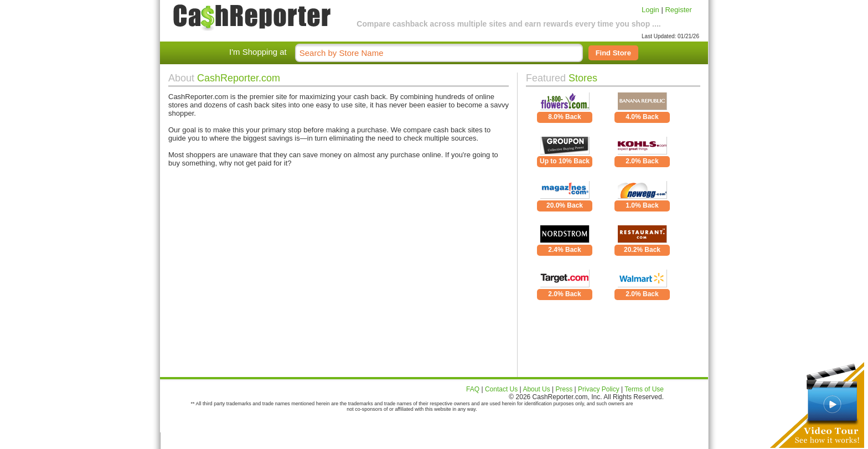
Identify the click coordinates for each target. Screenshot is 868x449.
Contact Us (501, 389)
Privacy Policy (599, 389)
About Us (536, 389)
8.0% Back (564, 117)
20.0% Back (565, 205)
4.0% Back (642, 117)
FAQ (473, 389)
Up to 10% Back (565, 161)
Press (564, 389)
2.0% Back (642, 161)
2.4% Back (564, 250)
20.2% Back (642, 250)
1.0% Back (642, 205)
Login (650, 10)
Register (678, 10)
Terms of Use (644, 389)
